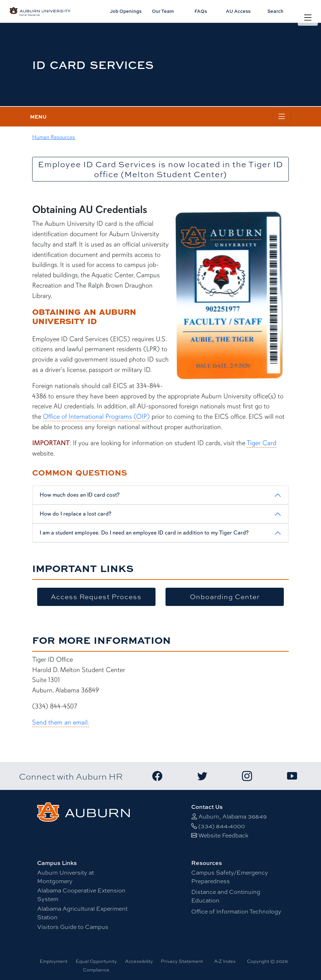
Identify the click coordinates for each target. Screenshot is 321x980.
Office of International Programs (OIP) (96, 417)
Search (275, 11)
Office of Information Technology (236, 911)
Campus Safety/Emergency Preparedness (230, 877)
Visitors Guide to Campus (73, 927)
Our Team (163, 11)
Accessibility (139, 961)
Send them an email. (61, 722)
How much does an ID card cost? (80, 495)
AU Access (238, 11)
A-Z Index (225, 961)
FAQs (201, 11)
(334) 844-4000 (222, 826)
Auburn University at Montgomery (66, 877)
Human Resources (54, 137)
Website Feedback (223, 835)
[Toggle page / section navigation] (282, 117)
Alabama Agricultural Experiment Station (82, 913)
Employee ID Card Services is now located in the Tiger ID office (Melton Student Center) (160, 169)
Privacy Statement (182, 961)
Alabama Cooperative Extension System (81, 894)
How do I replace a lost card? (75, 514)
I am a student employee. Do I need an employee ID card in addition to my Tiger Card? (144, 533)
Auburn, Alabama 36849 (233, 816)
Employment (54, 961)
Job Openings (126, 11)
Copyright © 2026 (267, 961)
